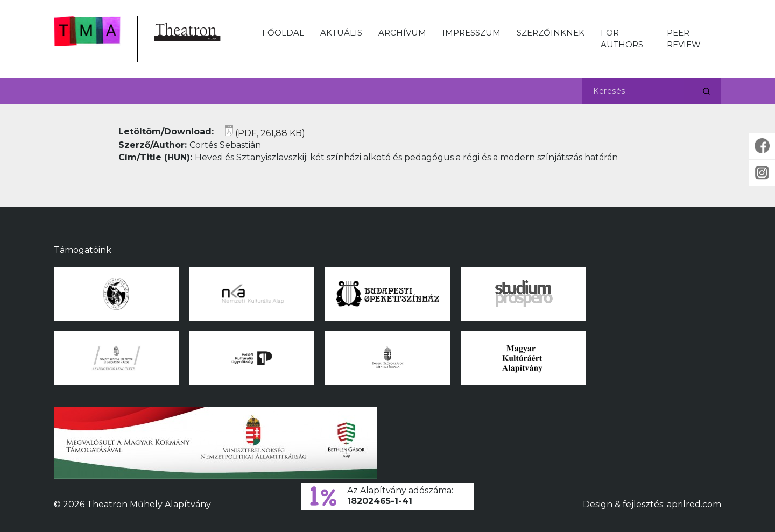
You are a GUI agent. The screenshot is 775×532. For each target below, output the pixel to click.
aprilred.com (694, 504)
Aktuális (341, 33)
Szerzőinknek (551, 33)
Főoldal (283, 33)
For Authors (622, 38)
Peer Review (684, 38)
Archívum (402, 33)
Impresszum (471, 33)
